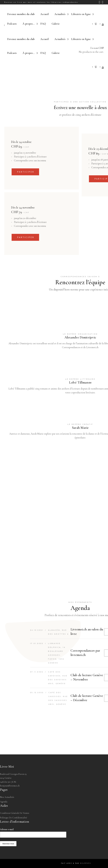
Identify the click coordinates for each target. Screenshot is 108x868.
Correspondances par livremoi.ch (85, 653)
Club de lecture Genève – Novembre (87, 677)
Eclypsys (85, 863)
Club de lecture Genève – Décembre (87, 698)
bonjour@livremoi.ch (10, 786)
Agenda (4, 802)
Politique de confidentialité (14, 818)
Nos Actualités (7, 797)
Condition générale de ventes (15, 813)
